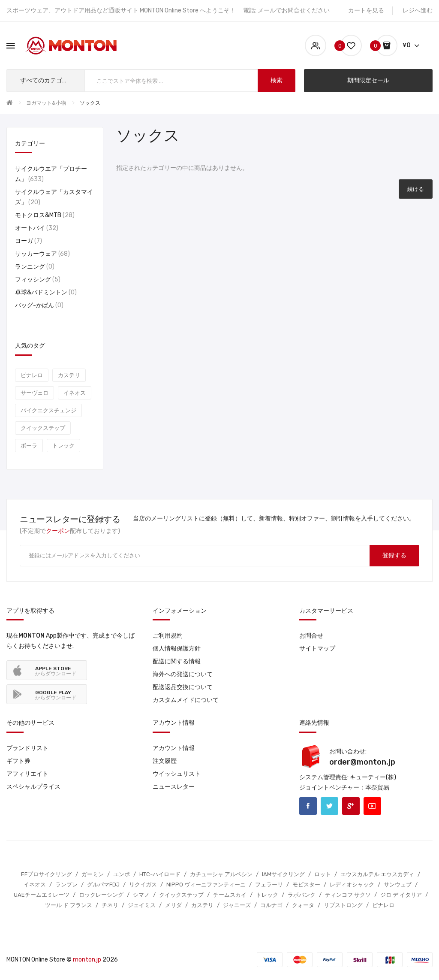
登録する (394, 555)
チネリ (110, 905)
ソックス (90, 103)
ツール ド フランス (69, 905)
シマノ (141, 895)
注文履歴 (165, 761)
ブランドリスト (27, 748)
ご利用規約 (168, 636)
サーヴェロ (35, 393)
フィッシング (38, 280)
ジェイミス (142, 905)
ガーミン (93, 874)
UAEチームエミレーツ (42, 895)
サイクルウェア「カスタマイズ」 (54, 197)
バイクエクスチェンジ (48, 410)
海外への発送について (183, 674)
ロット (323, 874)
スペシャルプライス (33, 787)
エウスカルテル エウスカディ (377, 874)
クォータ (303, 905)
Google (351, 806)
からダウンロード (56, 671)
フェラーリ (269, 885)
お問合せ (311, 636)
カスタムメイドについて (186, 700)
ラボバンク (302, 895)
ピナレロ (32, 375)
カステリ (69, 375)
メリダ (173, 905)
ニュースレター (174, 787)
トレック (63, 446)
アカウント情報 (174, 748)
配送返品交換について (183, 687)
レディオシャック (352, 885)
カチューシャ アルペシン (221, 874)
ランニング (35, 267)
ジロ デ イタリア (401, 895)
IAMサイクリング (283, 874)
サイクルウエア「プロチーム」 (51, 174)
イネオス (75, 393)
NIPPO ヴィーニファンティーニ (206, 885)
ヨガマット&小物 (46, 103)
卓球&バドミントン (46, 292)
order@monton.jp (362, 762)
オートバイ (37, 228)
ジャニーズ (237, 905)
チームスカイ (230, 895)
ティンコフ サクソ (348, 895)
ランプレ (66, 885)
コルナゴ (271, 905)
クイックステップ (43, 428)
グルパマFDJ (103, 885)
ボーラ (29, 446)
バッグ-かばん (39, 305)
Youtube (372, 806)
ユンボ (122, 874)
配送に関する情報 (177, 661)
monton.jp (87, 960)
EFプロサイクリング (47, 874)
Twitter (329, 806)
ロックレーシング (101, 895)
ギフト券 (18, 761)
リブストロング (343, 905)
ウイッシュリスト (177, 774)
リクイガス (143, 885)
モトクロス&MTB (45, 215)
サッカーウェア (42, 254)
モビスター (306, 885)
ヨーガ (29, 241)
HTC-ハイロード (160, 874)
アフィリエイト (27, 774)
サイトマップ (317, 649)
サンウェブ (398, 885)
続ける (416, 189)
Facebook (308, 806)
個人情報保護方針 (177, 649)
